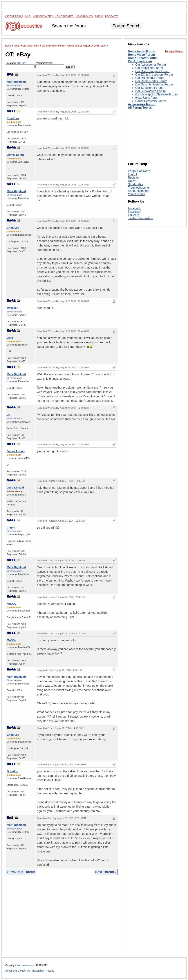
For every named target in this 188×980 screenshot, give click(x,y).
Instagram (134, 212)
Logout (132, 174)
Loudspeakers (43, 16)
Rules (132, 181)
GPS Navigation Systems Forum (156, 94)
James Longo (16, 155)
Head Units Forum (147, 98)
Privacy (50, 971)
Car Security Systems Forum (154, 84)
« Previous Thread (21, 872)
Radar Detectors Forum (151, 101)
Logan (11, 527)
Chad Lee (13, 118)
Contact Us (24, 971)
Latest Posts (14, 16)
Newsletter (38, 971)
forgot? (50, 63)
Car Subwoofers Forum (150, 91)
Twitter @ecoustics (140, 218)
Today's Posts (174, 51)
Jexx (10, 338)
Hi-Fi (28, 16)
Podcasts (112, 16)
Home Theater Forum (143, 58)
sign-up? (21, 63)
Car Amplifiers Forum (149, 68)
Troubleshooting (138, 188)
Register (133, 178)
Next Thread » (106, 872)
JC (9, 415)
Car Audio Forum (140, 61)
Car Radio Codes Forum (151, 81)
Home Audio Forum (142, 51)
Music (99, 16)
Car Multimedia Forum (150, 78)
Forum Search (126, 26)
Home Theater (64, 16)
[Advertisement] (62, 918)
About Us (10, 971)
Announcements (139, 191)
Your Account (137, 194)
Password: (50, 65)
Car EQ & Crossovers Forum (154, 75)
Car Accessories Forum (151, 65)
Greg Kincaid (15, 488)
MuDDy (12, 604)
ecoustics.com (27, 965)
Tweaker (12, 308)
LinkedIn (134, 215)
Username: (20, 65)
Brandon (12, 771)
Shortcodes (135, 184)
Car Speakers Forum (149, 88)
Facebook (134, 208)
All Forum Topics (140, 108)
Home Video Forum (141, 55)
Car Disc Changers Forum (152, 71)
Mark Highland (16, 82)
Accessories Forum (142, 104)
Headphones (84, 16)
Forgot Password (139, 171)
